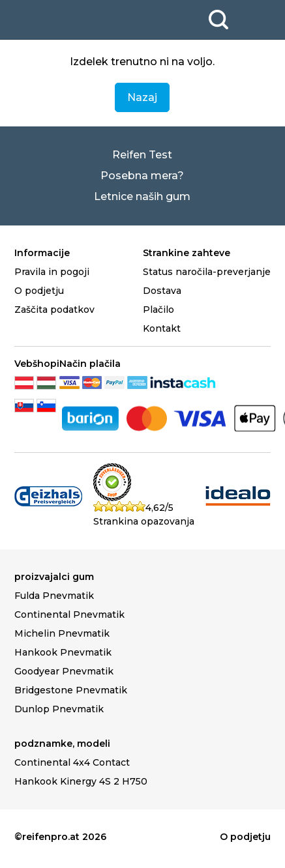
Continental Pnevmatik (69, 615)
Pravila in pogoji (52, 272)
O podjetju (39, 291)
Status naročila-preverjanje (207, 272)
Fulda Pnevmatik (54, 596)
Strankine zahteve (187, 253)
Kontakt (162, 328)
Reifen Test (142, 155)
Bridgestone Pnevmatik (71, 690)
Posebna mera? (142, 176)
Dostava (162, 291)
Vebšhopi (37, 364)
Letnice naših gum (142, 196)
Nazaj (142, 97)
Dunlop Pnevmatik (59, 709)
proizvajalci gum (54, 577)
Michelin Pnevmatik (62, 633)
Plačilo (158, 310)
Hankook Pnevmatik (63, 652)
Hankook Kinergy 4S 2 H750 (81, 781)
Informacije (42, 253)
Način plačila (90, 364)
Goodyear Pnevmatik (64, 671)
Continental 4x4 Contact (72, 762)
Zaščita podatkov (54, 310)
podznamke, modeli (62, 744)
